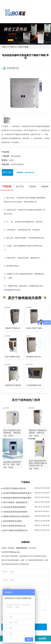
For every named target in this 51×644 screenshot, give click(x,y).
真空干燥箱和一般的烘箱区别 (15, 502)
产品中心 (12, 47)
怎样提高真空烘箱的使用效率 (15, 512)
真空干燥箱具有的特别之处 (14, 526)
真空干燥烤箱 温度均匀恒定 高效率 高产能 (14, 357)
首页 (4, 47)
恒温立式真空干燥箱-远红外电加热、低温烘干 (36, 328)
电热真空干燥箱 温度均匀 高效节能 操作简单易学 (14, 328)
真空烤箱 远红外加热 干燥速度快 (36, 357)
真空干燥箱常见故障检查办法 (15, 530)
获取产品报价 (8, 172)
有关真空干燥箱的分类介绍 (14, 488)
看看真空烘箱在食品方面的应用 (16, 516)
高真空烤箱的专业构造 (12, 521)
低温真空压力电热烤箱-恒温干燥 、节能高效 (14, 385)
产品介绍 (7, 186)
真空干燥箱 (24, 47)
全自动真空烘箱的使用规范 (14, 507)
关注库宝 (42, 639)
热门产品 (20, 186)
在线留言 (45, 186)
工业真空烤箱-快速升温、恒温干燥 (36, 385)
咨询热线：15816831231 (25, 173)
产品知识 (32, 186)
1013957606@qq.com (11, 552)
